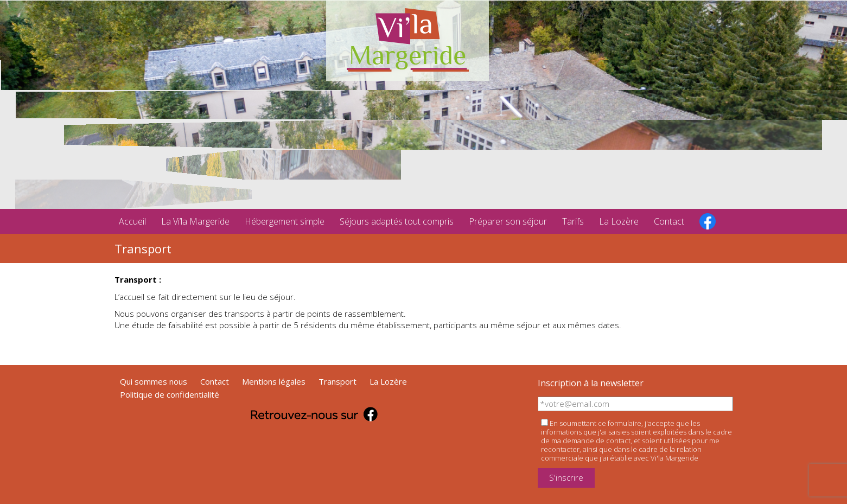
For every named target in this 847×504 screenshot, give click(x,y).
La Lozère (619, 221)
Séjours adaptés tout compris (397, 221)
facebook (708, 221)
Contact (669, 221)
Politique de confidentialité (170, 394)
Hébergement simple (285, 221)
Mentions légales (274, 381)
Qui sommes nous (154, 381)
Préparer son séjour (508, 221)
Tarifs (573, 221)
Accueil (132, 221)
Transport (337, 381)
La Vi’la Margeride (195, 221)
